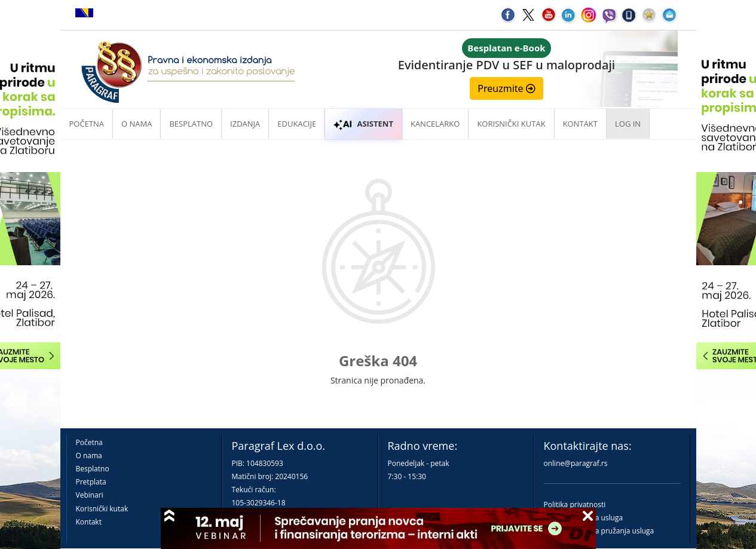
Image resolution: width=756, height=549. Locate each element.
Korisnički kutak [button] (511, 124)
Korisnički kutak (102, 509)
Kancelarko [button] (435, 124)
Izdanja (245, 124)
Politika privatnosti (575, 504)
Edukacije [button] (297, 124)
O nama (137, 124)
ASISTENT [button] (363, 124)
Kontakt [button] (580, 124)
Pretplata (91, 482)
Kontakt (89, 522)
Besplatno (191, 124)
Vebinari (90, 495)
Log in (628, 124)
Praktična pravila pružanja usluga (599, 531)
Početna (87, 124)
